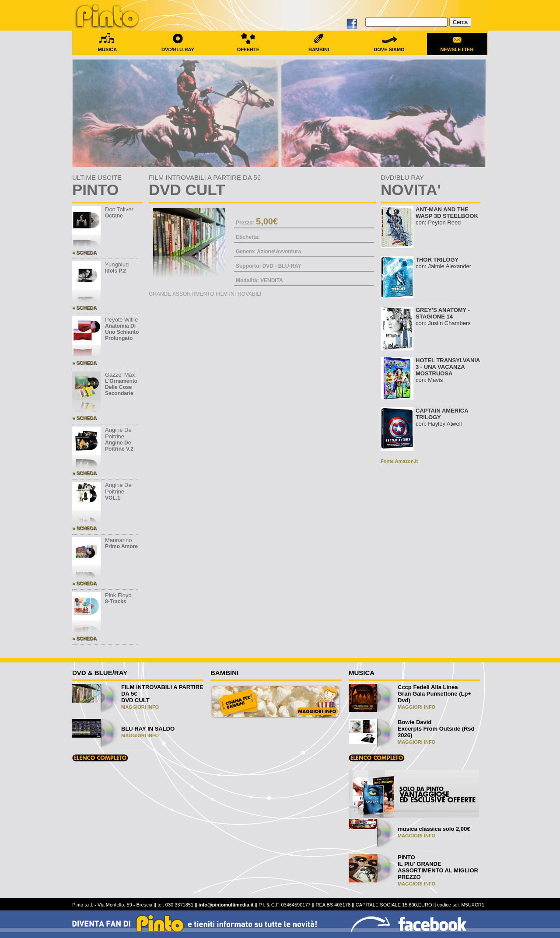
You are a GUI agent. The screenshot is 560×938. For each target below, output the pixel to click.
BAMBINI (319, 47)
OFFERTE (248, 47)
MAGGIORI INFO (140, 707)
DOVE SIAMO (389, 47)
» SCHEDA (84, 252)
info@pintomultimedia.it (226, 905)
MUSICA (107, 47)
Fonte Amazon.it (399, 461)
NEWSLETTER (457, 47)
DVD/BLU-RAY (178, 47)
